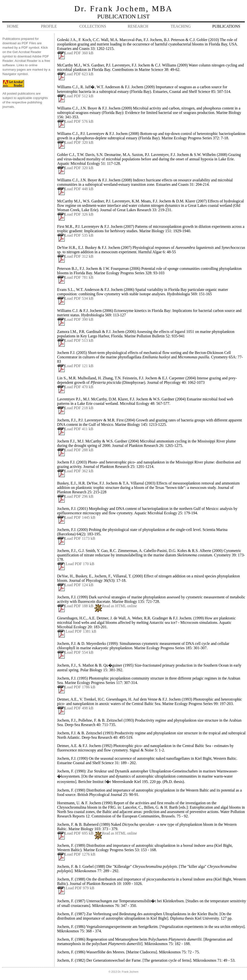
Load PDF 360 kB (75, 53)
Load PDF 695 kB (79, 833)
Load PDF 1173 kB (80, 538)
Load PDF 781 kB (75, 277)
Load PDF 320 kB (75, 142)
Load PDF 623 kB (75, 74)
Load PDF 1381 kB (80, 631)
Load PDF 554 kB (79, 652)
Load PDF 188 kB (79, 606)
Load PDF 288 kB (75, 450)
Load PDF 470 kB (75, 387)
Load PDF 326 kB (75, 214)
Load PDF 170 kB (80, 564)
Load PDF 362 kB (79, 471)
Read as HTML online (119, 606)
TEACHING (181, 26)
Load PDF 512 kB (75, 96)
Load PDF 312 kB (75, 256)
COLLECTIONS (93, 26)
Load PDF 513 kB (75, 340)
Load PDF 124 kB (79, 585)
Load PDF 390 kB (75, 319)
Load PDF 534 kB (75, 298)
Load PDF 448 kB (75, 189)
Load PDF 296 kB (79, 496)
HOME (13, 26)
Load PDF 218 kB (75, 408)
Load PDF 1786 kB (76, 687)
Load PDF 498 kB (79, 708)
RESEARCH (138, 26)
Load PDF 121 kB (75, 366)
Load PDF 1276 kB (76, 854)
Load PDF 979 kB (80, 888)
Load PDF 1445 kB (80, 517)
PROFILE (49, 26)
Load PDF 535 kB (75, 235)
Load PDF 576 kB (75, 121)
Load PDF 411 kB (75, 429)
